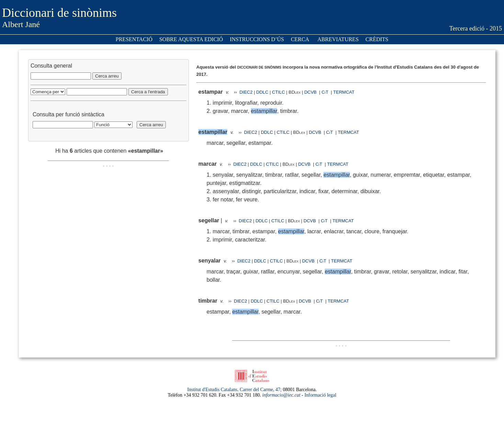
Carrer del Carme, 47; (261, 390)
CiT (325, 92)
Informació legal (320, 395)
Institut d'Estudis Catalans (213, 390)
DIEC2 (246, 92)
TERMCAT (344, 92)
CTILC (278, 92)
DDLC (262, 92)
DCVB (311, 92)
